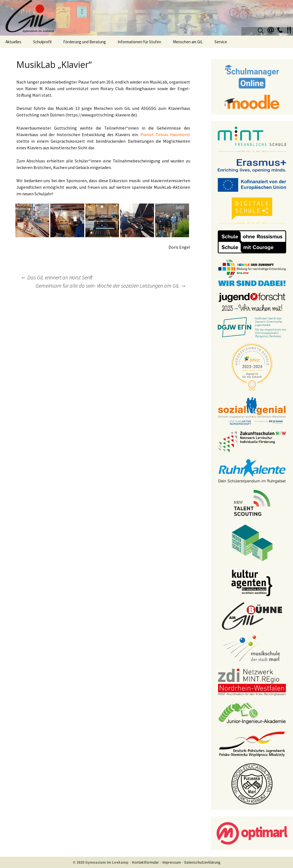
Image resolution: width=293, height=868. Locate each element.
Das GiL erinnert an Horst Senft (57, 277)
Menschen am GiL (188, 42)
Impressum (172, 862)
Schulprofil (42, 42)
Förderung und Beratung (85, 42)
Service (221, 42)
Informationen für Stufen (139, 42)
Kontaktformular (146, 862)
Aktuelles (13, 42)
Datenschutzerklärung (202, 862)
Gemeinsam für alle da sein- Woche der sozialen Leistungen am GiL (111, 286)
